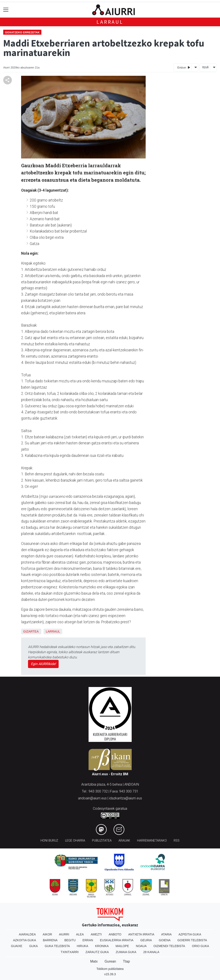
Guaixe (17, 946)
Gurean (110, 961)
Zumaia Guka (126, 952)
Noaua (141, 946)
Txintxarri (70, 952)
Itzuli (205, 67)
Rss (177, 841)
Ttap (126, 961)
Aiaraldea (27, 934)
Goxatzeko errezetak (22, 32)
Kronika (102, 946)
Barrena (50, 940)
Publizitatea (102, 841)
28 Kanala (151, 952)
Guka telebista (57, 946)
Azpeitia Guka (190, 934)
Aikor (47, 934)
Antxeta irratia (141, 934)
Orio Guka (200, 946)
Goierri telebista (192, 940)
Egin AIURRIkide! (43, 664)
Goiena (165, 940)
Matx (94, 961)
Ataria (166, 934)
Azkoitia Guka (24, 940)
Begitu (70, 940)
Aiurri (64, 934)
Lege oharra (75, 841)
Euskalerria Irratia (117, 940)
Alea (80, 934)
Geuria (146, 940)
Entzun (184, 67)
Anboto (115, 934)
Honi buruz (49, 841)
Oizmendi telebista (169, 946)
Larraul (110, 22)
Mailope (122, 946)
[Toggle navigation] (6, 10)
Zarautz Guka (97, 952)
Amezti (96, 934)
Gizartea (31, 631)
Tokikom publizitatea (110, 969)
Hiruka (82, 946)
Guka (34, 946)
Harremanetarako (152, 841)
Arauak (124, 841)
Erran (88, 940)
